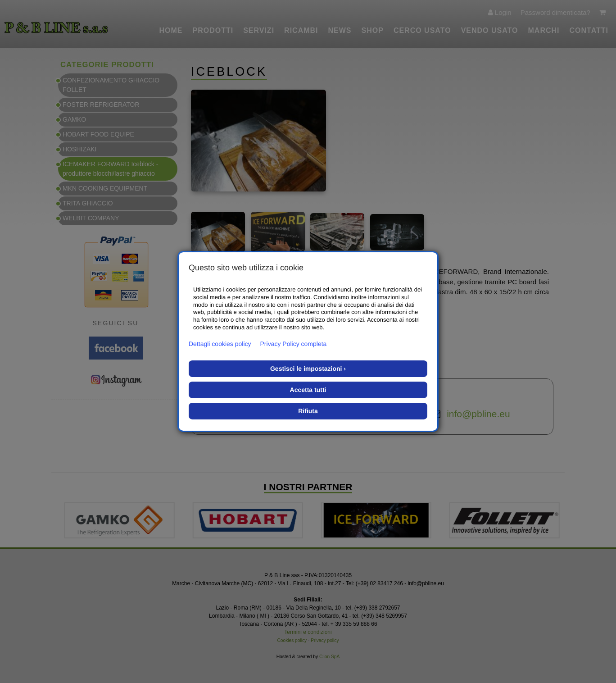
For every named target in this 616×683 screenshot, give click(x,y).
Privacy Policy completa (294, 344)
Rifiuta (308, 411)
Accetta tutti (308, 390)
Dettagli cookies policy (220, 344)
